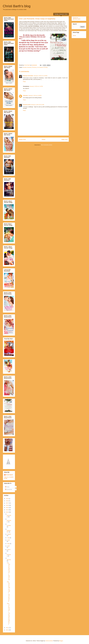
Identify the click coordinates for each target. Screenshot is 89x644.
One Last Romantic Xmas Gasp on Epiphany (8, 614)
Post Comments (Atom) (47, 145)
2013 (7, 512)
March (9, 550)
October (9, 525)
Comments (9, 489)
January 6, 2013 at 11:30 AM (40, 76)
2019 (7, 499)
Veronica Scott (27, 105)
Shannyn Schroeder (28, 76)
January (9, 560)
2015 (7, 508)
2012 (7, 628)
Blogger (61, 641)
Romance (34, 67)
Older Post (64, 140)
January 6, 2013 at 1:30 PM (35, 95)
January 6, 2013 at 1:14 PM (36, 86)
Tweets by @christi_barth (77, 18)
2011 (7, 630)
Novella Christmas (27, 67)
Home (44, 140)
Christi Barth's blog (17, 6)
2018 (7, 501)
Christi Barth (9, 475)
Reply (24, 82)
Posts (7, 487)
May (9, 544)
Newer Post (22, 140)
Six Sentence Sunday (42, 67)
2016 (7, 505)
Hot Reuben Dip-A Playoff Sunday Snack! (8, 591)
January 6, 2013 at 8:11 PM (38, 105)
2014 (7, 510)
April (8, 546)
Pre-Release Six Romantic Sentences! (8, 571)
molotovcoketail (49, 641)
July (8, 538)
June (9, 540)
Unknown (25, 95)
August (9, 534)
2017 (7, 503)
